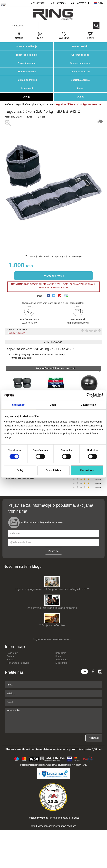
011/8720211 (38, 3)
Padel (80, 88)
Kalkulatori (62, 653)
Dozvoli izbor (54, 470)
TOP (103, 855)
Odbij (20, 470)
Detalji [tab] (54, 405)
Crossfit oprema (27, 63)
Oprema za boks (80, 55)
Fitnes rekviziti (80, 46)
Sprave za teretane (80, 63)
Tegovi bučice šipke (27, 55)
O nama (11, 656)
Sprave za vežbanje (27, 46)
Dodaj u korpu (54, 276)
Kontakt (59, 656)
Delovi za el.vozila (80, 72)
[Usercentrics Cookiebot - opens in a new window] (89, 395)
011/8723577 (78, 3)
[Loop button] (96, 26)
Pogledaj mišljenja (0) (17, 333)
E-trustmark (61, 663)
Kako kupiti (12, 653)
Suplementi (27, 88)
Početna (9, 104)
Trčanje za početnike (52, 625)
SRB (101, 3)
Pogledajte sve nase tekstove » (52, 639)
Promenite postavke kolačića (65, 818)
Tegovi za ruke (46, 104)
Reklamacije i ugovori (18, 663)
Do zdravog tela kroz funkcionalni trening (52, 608)
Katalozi (11, 660)
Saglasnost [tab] (19, 405)
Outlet (80, 97)
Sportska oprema (80, 80)
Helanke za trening (27, 80)
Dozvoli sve (87, 470)
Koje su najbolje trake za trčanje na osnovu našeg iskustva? (52, 589)
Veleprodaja (61, 660)
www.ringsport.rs (46, 826)
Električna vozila (27, 72)
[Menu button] (4, 4)
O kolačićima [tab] (88, 405)
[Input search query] (24, 26)
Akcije (27, 97)
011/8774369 (58, 3)
